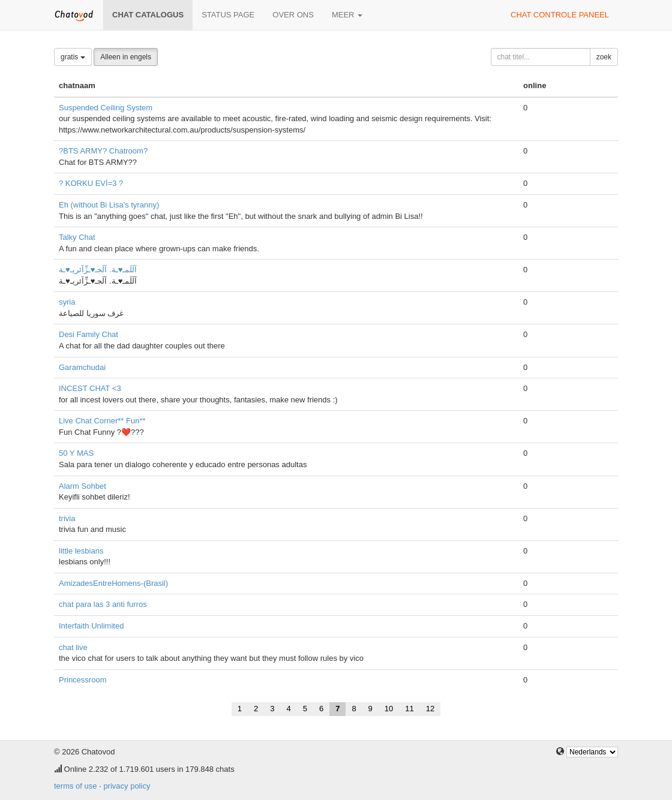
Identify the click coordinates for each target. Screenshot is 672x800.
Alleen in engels (126, 57)
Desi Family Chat (88, 334)
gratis (73, 57)
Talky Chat (77, 237)
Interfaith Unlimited (91, 626)
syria (67, 302)
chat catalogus (148, 15)
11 (409, 709)
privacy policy (127, 786)
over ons (293, 15)
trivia (67, 518)
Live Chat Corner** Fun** (102, 421)
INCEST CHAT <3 (90, 388)
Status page (228, 15)
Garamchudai (82, 367)
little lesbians (81, 551)
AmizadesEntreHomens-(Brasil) (113, 583)
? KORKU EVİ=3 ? (91, 183)
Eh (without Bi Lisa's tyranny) (109, 205)
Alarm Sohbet (82, 486)
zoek (604, 57)
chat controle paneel (560, 15)
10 (389, 709)
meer (347, 15)
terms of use (76, 786)
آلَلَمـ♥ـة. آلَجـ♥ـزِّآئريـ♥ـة (98, 270)
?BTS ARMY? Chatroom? (103, 151)
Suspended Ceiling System (106, 108)
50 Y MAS (76, 453)
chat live (73, 647)
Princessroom (82, 680)
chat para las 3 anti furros (103, 604)
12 (430, 709)
